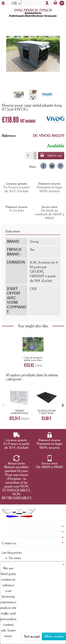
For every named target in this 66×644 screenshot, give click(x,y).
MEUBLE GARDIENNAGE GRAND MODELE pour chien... (19, 414)
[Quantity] (29, 156)
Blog (29, 3)
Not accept (32, 636)
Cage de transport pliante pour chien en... (33, 360)
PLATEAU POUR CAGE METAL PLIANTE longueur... (47, 413)
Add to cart (51, 155)
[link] (43, 166)
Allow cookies (54, 636)
